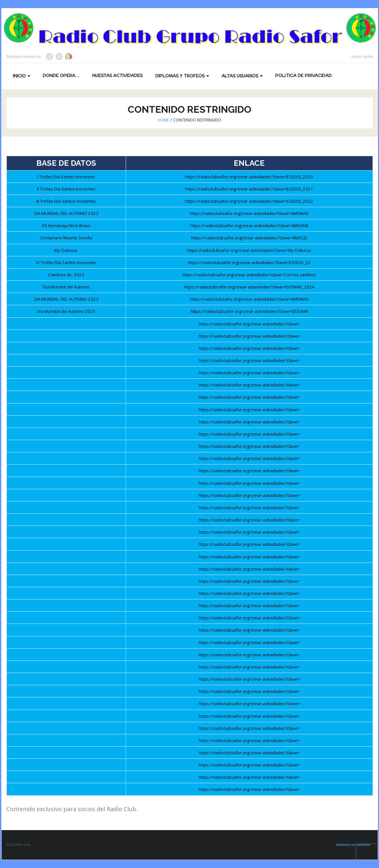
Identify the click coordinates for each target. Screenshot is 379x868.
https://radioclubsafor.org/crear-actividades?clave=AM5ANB (249, 226)
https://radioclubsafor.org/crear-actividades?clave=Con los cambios (249, 275)
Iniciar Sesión (362, 57)
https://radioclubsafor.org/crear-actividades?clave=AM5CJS (249, 238)
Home (163, 120)
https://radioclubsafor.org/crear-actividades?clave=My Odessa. (249, 250)
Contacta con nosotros (353, 845)
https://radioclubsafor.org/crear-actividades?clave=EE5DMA (249, 311)
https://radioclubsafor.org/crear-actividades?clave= (249, 324)
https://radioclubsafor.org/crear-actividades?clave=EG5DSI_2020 (249, 177)
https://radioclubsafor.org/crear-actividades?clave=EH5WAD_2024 (249, 287)
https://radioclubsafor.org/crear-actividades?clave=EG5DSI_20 (249, 262)
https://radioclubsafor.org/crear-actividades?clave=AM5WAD (249, 213)
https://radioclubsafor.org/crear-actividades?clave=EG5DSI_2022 (249, 201)
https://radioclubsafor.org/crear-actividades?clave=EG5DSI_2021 (249, 189)
